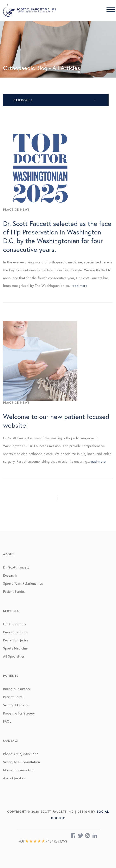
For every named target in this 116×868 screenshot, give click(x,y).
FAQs (7, 721)
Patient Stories (14, 591)
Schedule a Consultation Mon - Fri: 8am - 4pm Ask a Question (22, 770)
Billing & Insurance (17, 689)
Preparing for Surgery (19, 713)
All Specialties (14, 656)
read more (79, 293)
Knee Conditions (15, 632)
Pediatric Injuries (16, 640)
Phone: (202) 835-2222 (21, 754)
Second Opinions (16, 705)
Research (10, 575)
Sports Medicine (15, 648)
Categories (23, 100)
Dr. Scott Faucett (16, 567)
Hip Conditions (14, 624)
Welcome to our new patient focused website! (56, 428)
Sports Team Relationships (23, 583)
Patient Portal (13, 697)
